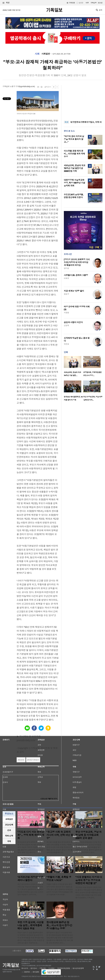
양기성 (66, 268)
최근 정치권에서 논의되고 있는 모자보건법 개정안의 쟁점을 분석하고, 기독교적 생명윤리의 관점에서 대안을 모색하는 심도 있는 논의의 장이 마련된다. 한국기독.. (30, 889)
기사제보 (51, 968)
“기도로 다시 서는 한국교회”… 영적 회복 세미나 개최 (31, 835)
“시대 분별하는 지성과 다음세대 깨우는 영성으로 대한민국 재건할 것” (89, 880)
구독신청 (94, 3)
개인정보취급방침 (64, 968)
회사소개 (25, 968)
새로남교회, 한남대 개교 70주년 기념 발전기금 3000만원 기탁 (75, 168)
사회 (37, 54)
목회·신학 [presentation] (9, 836)
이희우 (66, 278)
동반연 (22, 760)
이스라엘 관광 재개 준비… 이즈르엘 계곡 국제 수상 (74, 154)
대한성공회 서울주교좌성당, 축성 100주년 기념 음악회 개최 (74, 183)
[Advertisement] (83, 101)
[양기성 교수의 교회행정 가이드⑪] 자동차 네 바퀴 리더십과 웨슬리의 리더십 (77, 262)
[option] (74, 367)
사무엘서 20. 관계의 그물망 (76, 275)
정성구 (66, 294)
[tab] (9, 819)
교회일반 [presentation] (9, 819)
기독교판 (72, 3)
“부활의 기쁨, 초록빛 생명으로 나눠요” (59, 879)
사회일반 (46, 54)
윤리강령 (36, 972)
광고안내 (34, 968)
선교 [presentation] (9, 830)
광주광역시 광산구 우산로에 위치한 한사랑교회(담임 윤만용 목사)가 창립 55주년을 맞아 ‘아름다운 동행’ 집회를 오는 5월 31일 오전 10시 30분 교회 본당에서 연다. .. (60, 938)
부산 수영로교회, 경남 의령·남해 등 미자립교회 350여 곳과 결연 (88, 835)
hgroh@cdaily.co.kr (27, 86)
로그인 (100, 3)
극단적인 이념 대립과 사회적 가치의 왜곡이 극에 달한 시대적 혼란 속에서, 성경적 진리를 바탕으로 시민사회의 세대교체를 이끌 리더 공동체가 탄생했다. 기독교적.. (89, 892)
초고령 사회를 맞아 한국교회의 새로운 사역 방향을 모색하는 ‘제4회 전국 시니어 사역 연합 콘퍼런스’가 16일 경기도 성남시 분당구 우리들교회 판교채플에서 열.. (59, 847)
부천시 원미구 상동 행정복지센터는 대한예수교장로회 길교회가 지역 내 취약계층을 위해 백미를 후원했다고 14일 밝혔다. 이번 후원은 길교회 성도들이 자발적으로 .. (31, 938)
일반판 (81, 3)
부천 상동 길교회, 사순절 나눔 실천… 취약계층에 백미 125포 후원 (31, 925)
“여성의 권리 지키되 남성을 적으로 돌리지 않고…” (74, 139)
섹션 (6, 3)
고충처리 (27, 972)
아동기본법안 (34, 760)
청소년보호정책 (78, 968)
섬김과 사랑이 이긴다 (73, 322)
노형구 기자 (14, 86)
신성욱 (66, 325)
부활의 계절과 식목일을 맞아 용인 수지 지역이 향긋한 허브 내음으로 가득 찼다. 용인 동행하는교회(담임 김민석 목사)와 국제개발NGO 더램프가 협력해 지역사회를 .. (60, 889)
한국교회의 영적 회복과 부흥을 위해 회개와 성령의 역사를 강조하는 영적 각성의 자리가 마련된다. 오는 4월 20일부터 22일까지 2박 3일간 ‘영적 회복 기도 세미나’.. (31, 847)
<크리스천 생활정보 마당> (49, 799)
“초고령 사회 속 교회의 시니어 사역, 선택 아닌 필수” (60, 835)
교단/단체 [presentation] (9, 825)
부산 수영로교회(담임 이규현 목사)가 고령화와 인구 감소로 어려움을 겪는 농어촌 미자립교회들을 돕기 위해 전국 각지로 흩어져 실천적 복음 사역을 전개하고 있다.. (89, 847)
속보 (66, 122)
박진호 (66, 344)
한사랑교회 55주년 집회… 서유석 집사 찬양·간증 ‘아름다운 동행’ (59, 925)
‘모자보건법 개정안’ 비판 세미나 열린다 (30, 879)
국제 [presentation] (9, 841)
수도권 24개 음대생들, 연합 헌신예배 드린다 (74, 196)
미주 (87, 3)
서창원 (66, 313)
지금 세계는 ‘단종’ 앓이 (74, 291)
